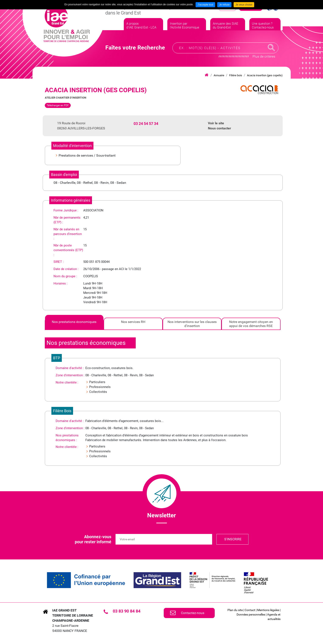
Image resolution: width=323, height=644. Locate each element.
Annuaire (219, 75)
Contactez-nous (193, 613)
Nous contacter (219, 128)
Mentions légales (268, 610)
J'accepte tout (205, 5)
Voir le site (216, 123)
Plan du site (235, 610)
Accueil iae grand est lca (207, 75)
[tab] (74, 324)
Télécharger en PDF (58, 105)
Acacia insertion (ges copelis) (265, 75)
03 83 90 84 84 (127, 611)
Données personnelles (251, 614)
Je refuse (224, 5)
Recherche (271, 48)
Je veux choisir (244, 5)
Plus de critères (264, 56)
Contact (250, 610)
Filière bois (236, 75)
